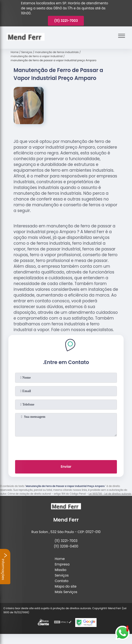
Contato (61, 581)
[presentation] (66, 447)
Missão (60, 570)
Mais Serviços (66, 592)
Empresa (62, 564)
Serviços (62, 575)
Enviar (66, 467)
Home (60, 559)
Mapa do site (66, 586)
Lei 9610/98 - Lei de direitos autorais (110, 494)
